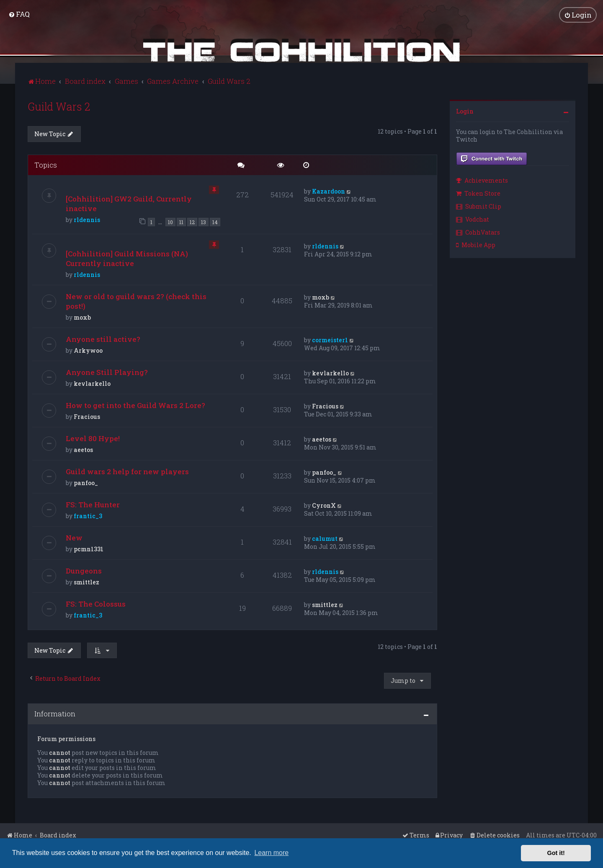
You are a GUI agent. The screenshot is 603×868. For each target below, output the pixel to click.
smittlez (86, 581)
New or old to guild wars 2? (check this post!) (136, 300)
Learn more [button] (271, 853)
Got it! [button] (556, 853)
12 (192, 221)
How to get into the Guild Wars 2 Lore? (135, 404)
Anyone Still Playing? (107, 371)
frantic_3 (88, 515)
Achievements (482, 180)
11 (181, 221)
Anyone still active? (103, 338)
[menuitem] (19, 14)
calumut (325, 537)
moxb (82, 316)
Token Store (478, 192)
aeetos (83, 448)
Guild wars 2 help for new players (127, 470)
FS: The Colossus (96, 603)
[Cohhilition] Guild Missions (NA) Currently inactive (127, 257)
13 (204, 221)
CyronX (324, 504)
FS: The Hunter (93, 503)
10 (170, 221)
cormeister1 (330, 339)
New (74, 536)
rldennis (87, 219)
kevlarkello (92, 382)
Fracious (87, 415)
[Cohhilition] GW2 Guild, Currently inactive (129, 203)
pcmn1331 (89, 548)
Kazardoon (329, 190)
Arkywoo (88, 349)
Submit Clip (479, 205)
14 (215, 221)
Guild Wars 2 (59, 105)
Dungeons (84, 570)
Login (465, 110)
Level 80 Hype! (93, 437)
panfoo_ (86, 482)
